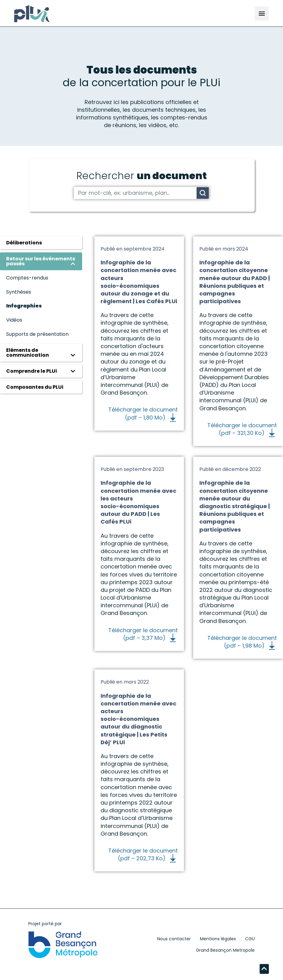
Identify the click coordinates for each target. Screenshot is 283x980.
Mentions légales (218, 939)
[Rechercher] (203, 193)
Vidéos (14, 320)
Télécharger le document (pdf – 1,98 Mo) (242, 642)
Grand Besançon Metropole (225, 950)
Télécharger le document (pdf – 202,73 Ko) (143, 854)
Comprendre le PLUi (32, 371)
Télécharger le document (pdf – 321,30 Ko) (242, 429)
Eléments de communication (28, 353)
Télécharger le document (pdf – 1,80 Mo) (143, 413)
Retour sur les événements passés (41, 261)
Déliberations (24, 243)
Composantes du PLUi (35, 387)
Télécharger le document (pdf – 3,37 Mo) (143, 634)
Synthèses (19, 292)
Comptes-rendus (27, 278)
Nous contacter (174, 939)
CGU (250, 939)
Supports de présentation (37, 334)
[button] (262, 14)
